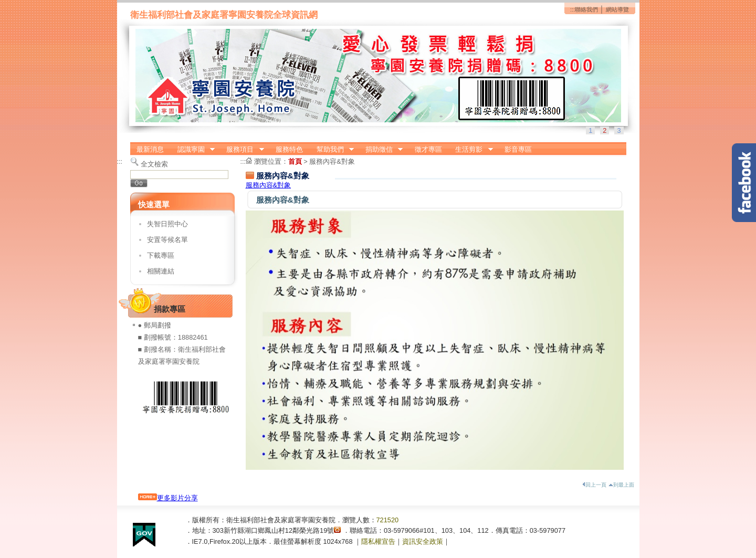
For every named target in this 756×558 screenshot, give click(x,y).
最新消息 (150, 149)
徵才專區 (428, 149)
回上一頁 (594, 485)
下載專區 (161, 255)
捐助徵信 (381, 150)
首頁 (295, 161)
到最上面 (621, 485)
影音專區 (518, 149)
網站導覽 (617, 9)
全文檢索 (154, 164)
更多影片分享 (168, 498)
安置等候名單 (167, 240)
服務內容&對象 (332, 161)
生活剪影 (471, 150)
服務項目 (242, 150)
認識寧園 (193, 150)
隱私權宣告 (378, 541)
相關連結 (161, 271)
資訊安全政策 (423, 541)
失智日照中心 (167, 224)
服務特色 (289, 149)
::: (573, 9)
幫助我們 (332, 150)
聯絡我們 (586, 9)
